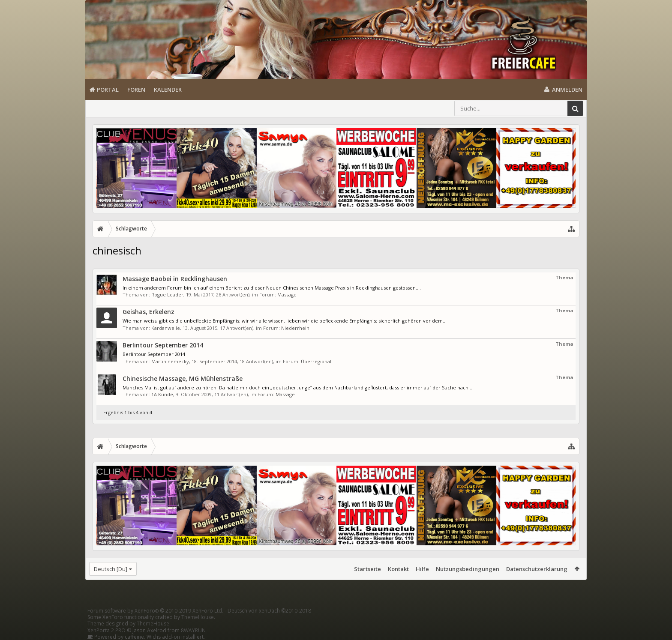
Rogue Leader (167, 295)
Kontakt (398, 569)
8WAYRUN (193, 630)
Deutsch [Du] (111, 569)
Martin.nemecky (170, 361)
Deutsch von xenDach (269, 611)
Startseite (367, 569)
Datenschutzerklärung (537, 569)
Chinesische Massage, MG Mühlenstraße (183, 378)
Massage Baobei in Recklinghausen (175, 279)
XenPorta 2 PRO (106, 630)
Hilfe (422, 569)
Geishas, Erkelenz (148, 312)
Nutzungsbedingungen (468, 569)
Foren (136, 90)
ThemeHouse (198, 617)
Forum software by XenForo (155, 611)
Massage (287, 295)
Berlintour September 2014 (163, 345)
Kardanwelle (166, 328)
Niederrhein (295, 328)
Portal (108, 90)
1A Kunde (162, 394)
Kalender (168, 90)
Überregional (316, 361)
